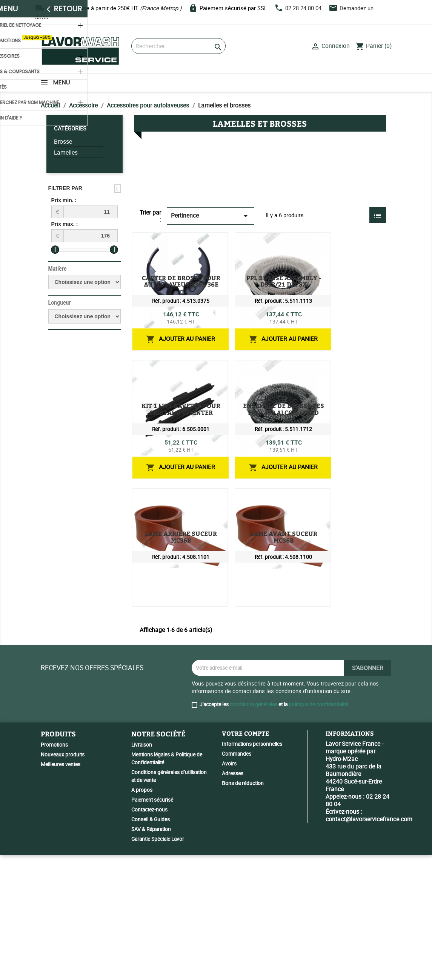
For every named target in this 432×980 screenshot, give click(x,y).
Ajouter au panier (342, 293)
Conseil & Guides (151, 945)
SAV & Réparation (151, 954)
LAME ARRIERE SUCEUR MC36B (260, 581)
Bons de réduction (243, 908)
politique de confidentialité (318, 830)
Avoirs (229, 888)
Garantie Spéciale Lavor (158, 964)
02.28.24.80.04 (303, 8)
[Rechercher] (178, 46)
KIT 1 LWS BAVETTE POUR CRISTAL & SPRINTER (285, 412)
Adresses (233, 898)
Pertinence (211, 216)
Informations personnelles (252, 869)
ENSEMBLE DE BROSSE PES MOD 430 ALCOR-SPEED (289, 497)
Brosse (63, 142)
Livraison (142, 870)
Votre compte (245, 858)
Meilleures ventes (61, 890)
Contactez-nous (149, 935)
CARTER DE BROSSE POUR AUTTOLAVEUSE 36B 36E (290, 242)
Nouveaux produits (63, 880)
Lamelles (66, 153)
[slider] (55, 250)
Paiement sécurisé (152, 925)
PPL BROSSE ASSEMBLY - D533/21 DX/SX (274, 327)
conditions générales (254, 830)
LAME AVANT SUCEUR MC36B (257, 666)
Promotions (54, 870)
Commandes (237, 879)
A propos (142, 915)
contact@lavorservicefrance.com (369, 944)
